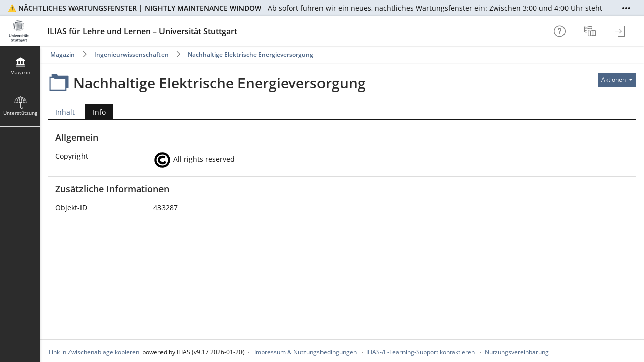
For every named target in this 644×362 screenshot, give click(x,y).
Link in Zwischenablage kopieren (94, 352)
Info (95, 112)
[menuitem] (591, 31)
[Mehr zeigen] (626, 8)
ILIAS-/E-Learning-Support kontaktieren (421, 352)
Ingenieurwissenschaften (131, 55)
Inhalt (65, 112)
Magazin (63, 55)
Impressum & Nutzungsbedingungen (305, 352)
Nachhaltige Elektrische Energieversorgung (251, 55)
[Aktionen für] (617, 80)
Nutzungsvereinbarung (517, 352)
